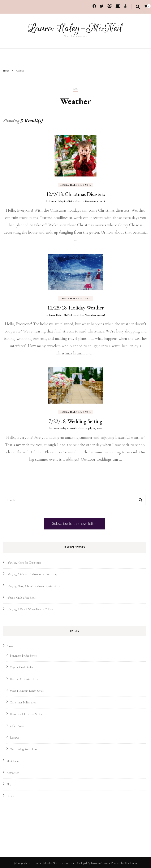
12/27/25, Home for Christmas (24, 562)
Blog (9, 784)
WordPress (131, 863)
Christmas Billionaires (23, 702)
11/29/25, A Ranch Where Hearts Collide (30, 609)
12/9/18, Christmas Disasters (75, 194)
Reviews (15, 737)
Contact (11, 796)
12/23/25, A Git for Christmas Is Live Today (32, 574)
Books (10, 646)
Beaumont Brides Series (23, 655)
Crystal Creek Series (21, 667)
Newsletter (13, 773)
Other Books (17, 726)
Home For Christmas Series (26, 714)
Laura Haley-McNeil (75, 28)
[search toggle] (138, 7)
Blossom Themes (100, 863)
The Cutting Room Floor (24, 749)
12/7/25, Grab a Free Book (21, 598)
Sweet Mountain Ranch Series (27, 691)
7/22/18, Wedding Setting (75, 421)
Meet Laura (13, 761)
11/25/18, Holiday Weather (75, 307)
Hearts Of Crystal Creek (24, 679)
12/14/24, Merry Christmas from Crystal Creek (33, 586)
